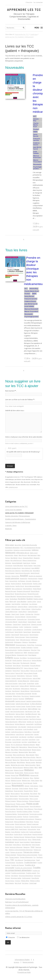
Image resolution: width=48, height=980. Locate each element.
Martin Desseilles (30, 765)
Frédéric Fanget (16, 678)
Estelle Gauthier (17, 660)
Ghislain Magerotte (23, 681)
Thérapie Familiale (11, 855)
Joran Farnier (19, 729)
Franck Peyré (16, 671)
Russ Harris (27, 827)
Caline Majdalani (22, 602)
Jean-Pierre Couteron (22, 719)
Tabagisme (26, 847)
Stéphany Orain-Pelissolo (20, 840)
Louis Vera (25, 740)
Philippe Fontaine (11, 801)
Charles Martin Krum (36, 125)
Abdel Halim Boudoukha (29, 545)
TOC (12, 860)
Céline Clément (26, 609)
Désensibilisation (21, 645)
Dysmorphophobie (11, 650)
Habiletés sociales (35, 686)
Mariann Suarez (36, 750)
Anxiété (24, 576)
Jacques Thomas (31, 706)
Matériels (9, 529)
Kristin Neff (36, 732)
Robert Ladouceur (20, 824)
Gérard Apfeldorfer (11, 681)
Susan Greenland (25, 842)
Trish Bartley (20, 863)
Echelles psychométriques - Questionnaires (21, 519)
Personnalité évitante (12, 799)
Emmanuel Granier (33, 653)
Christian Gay (29, 614)
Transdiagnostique (30, 860)
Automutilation (28, 589)
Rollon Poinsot (10, 827)
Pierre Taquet (38, 809)
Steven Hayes (9, 837)
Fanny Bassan (36, 135)
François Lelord (10, 673)
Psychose (26, 817)
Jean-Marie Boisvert (31, 714)
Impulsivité (9, 699)
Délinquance (18, 642)
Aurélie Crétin (37, 584)
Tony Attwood (19, 860)
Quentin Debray (34, 817)
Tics (34, 857)
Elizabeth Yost (19, 653)
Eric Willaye (23, 658)
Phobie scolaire (21, 804)
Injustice (15, 699)
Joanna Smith (30, 724)
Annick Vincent (35, 573)
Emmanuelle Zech (22, 655)
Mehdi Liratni (9, 770)
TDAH (32, 847)
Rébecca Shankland (20, 822)
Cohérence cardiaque (12, 627)
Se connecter (38, 2)
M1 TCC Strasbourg (17, 745)
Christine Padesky (20, 617)
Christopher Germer (34, 619)
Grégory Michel (24, 686)
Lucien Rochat (17, 742)
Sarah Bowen (23, 829)
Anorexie (8, 576)
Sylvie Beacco (17, 845)
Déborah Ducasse (25, 640)
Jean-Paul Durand (31, 717)
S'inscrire (29, 2)
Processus (36, 811)
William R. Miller (35, 881)
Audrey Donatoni (16, 584)
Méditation (29, 770)
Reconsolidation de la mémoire (25, 819)
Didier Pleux (31, 645)
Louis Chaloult (16, 740)
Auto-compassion (17, 589)
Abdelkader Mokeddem (12, 548)
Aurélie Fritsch (20, 586)
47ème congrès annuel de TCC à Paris (19, 917)
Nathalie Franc (26, 780)
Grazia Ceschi (15, 686)
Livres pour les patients (13, 510)
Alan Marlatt (14, 558)
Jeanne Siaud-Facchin (11, 722)
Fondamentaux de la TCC (14, 668)
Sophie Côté (25, 832)
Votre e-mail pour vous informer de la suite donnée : (24, 437)
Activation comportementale (22, 550)
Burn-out (13, 601)
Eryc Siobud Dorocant (34, 658)
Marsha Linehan (30, 762)
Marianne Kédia (23, 752)
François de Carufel (36, 671)
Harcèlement (16, 691)
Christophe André (11, 619)
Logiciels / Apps (11, 525)
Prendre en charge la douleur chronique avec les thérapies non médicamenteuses (35, 271)
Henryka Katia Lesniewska (24, 694)
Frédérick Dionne (36, 144)
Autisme (8, 589)
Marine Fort (16, 760)
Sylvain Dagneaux (35, 842)
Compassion (28, 627)
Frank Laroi (29, 676)
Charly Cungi (15, 614)
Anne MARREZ (35, 568)
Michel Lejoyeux (29, 773)
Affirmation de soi (23, 553)
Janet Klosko (23, 709)
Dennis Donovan (20, 637)
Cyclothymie (28, 630)
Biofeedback (14, 599)
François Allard (25, 671)
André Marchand (18, 566)
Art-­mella (29, 581)
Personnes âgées (24, 799)
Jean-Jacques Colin (31, 711)
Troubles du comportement (23, 868)
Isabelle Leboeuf (20, 701)
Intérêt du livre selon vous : (15, 411)
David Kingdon (34, 635)
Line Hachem (23, 737)
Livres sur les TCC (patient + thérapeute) (19, 513)
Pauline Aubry (14, 796)
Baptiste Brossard (11, 591)
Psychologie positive (37, 168)
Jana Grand (15, 709)
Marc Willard (15, 750)
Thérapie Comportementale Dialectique (21, 850)
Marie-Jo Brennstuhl (37, 157)
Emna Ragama (32, 655)
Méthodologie (10, 773)
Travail (38, 860)
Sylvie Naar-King (27, 845)
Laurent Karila (14, 737)
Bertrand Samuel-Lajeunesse (25, 596)
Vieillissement (26, 878)
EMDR (35, 132)
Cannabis (8, 604)
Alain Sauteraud (32, 555)
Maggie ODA (15, 747)
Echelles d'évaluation (24, 650)
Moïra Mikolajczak (16, 778)
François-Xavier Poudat (30, 673)
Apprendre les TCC (24, 10)
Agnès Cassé (34, 553)
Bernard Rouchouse (21, 594)
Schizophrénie (32, 829)
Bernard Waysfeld (11, 596)
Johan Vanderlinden (11, 727)
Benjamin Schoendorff (24, 591)
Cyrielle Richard (37, 630)
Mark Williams (21, 762)
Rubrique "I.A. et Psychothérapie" (17, 902)
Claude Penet (17, 624)
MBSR (40, 768)
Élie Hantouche (25, 663)
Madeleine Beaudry (29, 745)
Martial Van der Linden (18, 765)
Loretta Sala (38, 737)
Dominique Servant (14, 647)
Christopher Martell (11, 622)
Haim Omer (9, 689)
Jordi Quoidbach (28, 729)
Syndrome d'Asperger (16, 847)
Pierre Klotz (20, 809)
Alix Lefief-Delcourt (16, 560)
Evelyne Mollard (37, 660)
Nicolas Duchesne (17, 783)
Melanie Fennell (19, 770)
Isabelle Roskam (10, 704)
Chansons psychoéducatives (15, 899)
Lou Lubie (8, 740)
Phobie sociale (32, 804)
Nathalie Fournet (16, 780)
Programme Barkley (11, 814)
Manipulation (23, 747)
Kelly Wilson (28, 732)
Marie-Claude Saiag (17, 757)
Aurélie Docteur (10, 586)
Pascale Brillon (28, 791)
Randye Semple (10, 819)
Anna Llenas (37, 566)
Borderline (22, 599)
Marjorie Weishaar (11, 762)
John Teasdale (22, 727)
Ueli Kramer (14, 876)
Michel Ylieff (15, 775)
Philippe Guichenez (22, 801)
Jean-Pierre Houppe (35, 719)
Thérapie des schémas (31, 852)
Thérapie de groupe (16, 852)
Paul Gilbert (34, 794)
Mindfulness (24, 775)
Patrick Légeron (15, 794)
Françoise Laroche (37, 139)
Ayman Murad (37, 589)
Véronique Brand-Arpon (26, 876)
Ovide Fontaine (24, 788)
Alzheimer (8, 563)
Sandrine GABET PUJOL (12, 829)
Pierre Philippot (29, 809)
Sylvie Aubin (9, 845)
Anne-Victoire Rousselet (23, 573)
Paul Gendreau (25, 794)
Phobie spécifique (12, 806)
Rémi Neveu (30, 822)
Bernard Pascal (10, 594)
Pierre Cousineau (10, 809)
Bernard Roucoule (33, 594)
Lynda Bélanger (32, 742)
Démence (25, 642)
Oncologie (15, 788)
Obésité (27, 786)
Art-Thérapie (22, 581)
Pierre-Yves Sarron (11, 811)
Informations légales (22, 960)
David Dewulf (15, 635)
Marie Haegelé (30, 755)
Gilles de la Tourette (11, 683)
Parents (31, 788)
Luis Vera (24, 742)
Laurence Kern (29, 734)
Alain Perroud (23, 555)
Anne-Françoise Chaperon (13, 571)
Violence (18, 881)
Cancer (39, 602)
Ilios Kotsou (25, 696)
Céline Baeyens (16, 609)
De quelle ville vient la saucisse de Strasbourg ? (23, 452)
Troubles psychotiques (18, 873)
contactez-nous (13, 487)
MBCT (36, 768)
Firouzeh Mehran (35, 666)
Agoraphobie (9, 555)
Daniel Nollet (19, 632)
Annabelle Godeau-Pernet (13, 568)
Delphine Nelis (10, 637)
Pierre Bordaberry (35, 806)
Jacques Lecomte (10, 706)
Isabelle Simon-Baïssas (22, 704)
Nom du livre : (11, 391)
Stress (30, 840)
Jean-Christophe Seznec (17, 711)
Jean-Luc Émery (20, 714)
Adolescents (10, 553)
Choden (22, 614)
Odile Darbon (34, 786)
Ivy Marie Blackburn (36, 704)
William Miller (25, 881)
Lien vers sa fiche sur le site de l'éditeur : (20, 400)
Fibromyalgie (25, 666)
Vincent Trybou (10, 881)
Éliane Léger (16, 663)
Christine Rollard (31, 617)
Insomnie (21, 699)
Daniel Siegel (27, 632)
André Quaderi (28, 566)
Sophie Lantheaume (35, 832)
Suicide (17, 842)
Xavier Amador (10, 883)
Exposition (8, 663)
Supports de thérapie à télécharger (18, 522)
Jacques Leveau (21, 706)
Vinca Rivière (35, 878)
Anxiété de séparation (35, 576)
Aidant (16, 555)
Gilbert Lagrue (34, 681)
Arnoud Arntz (13, 581)
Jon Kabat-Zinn (10, 729)
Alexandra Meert (28, 558)
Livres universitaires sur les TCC (16, 506)
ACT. (35, 116)
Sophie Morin (9, 834)
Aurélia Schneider (27, 584)
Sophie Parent (27, 834)
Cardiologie (25, 604)
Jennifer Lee (30, 722)
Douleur (36, 129)
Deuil (18, 640)
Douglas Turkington (27, 647)
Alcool (20, 558)
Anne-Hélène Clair (27, 571)
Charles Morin (22, 612)
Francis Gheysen (29, 668)
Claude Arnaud (22, 622)
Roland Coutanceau (33, 824)
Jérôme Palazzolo (20, 724)
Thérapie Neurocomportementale (27, 855)
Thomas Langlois (14, 857)
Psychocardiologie (23, 814)
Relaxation (38, 819)
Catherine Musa (33, 607)
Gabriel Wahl (36, 678)
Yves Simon (25, 883)
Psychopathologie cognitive (14, 817)
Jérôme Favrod (10, 724)
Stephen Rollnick (37, 834)
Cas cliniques (33, 604)
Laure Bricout (20, 734)
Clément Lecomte (36, 624)
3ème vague (10, 545)
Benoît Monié (35, 591)
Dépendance (32, 642)
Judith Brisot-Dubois (17, 732)
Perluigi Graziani (34, 796)
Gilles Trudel (22, 683)
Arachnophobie (33, 578)
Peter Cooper (34, 799)
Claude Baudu (32, 622)
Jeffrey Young (22, 722)
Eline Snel (34, 650)
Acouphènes (9, 550)
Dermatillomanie (10, 640)
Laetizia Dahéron (10, 734)
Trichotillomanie (10, 863)
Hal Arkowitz (16, 689)
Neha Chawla (35, 780)
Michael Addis (19, 773)
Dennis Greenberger (32, 637)
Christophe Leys (22, 619)
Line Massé (31, 737)
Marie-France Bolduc (29, 757)
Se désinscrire (24, 937)
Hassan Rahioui (25, 691)
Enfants (9, 658)
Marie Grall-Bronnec (19, 755)
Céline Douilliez (36, 609)
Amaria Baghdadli (17, 563)
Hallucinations (25, 689)
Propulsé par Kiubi (24, 972)
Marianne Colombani (12, 752)
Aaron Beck (18, 545)
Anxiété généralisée (12, 578)
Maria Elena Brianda (25, 750)
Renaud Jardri (9, 822)
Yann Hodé (18, 883)
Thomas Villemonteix (26, 857)
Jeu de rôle (38, 722)
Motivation (26, 778)
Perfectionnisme (23, 796)
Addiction (35, 550)
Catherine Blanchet (11, 607)
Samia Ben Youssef (36, 827)
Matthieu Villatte (29, 768)
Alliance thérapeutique (29, 560)
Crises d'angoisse (18, 630)
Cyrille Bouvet (10, 632)
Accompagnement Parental (32, 548)
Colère (21, 627)
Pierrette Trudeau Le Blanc (25, 811)
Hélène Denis (17, 696)
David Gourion (24, 635)
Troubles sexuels (31, 873)
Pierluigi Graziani (24, 806)
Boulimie (30, 599)
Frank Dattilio (21, 676)
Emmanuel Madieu (11, 655)
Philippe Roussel (10, 804)
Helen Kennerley (35, 691)
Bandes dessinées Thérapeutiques (18, 516)
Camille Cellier (32, 602)
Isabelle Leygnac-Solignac (34, 701)
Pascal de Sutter (19, 791)
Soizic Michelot (16, 832)
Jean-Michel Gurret (37, 148)
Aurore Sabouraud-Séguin (32, 586)
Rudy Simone (19, 827)
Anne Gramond (26, 568)
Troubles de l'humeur (17, 865)
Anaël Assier (27, 563)
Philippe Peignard (34, 801)
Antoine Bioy (36, 120)
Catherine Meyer (22, 607)
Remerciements (28, 962)
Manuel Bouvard (33, 747)
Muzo (32, 778)
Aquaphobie (24, 578)
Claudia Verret (26, 624)
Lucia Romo (32, 740)
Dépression (10, 645)
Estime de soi (27, 660)
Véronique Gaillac (16, 878)
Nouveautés (37, 164)
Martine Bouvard (18, 768)
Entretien (16, 658)
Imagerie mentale (35, 696)
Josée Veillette (36, 152)
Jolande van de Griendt (34, 727)
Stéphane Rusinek (19, 837)
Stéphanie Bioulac (30, 837)
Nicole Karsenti (28, 783)
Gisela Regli (30, 683)
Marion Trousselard (37, 161)
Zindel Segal (33, 883)
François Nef (19, 673)
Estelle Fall (8, 660)
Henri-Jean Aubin (10, 694)
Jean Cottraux (33, 709)
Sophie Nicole (18, 834)
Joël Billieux (38, 724)
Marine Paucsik (25, 760)
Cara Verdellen (16, 604)
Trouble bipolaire (30, 862)
